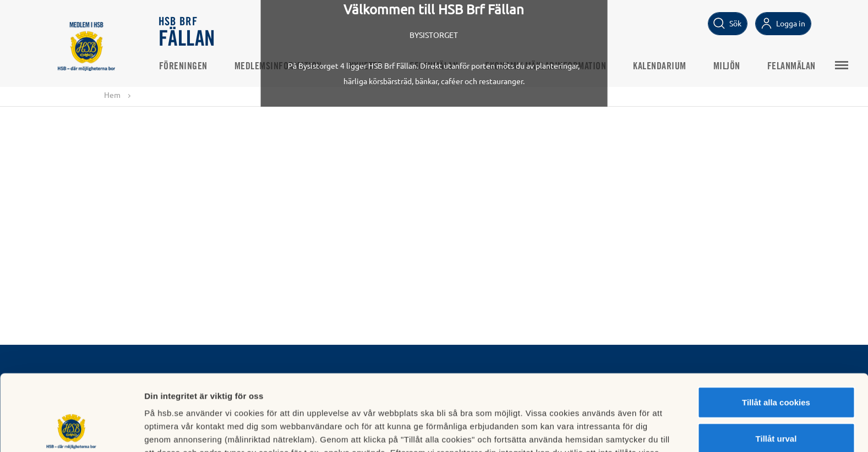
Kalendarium (660, 67)
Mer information (585, 430)
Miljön (727, 67)
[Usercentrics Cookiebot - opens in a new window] (71, 431)
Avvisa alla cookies (776, 403)
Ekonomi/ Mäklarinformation (545, 67)
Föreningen (183, 67)
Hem (112, 95)
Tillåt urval (776, 367)
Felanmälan (434, 67)
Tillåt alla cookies (776, 331)
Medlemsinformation (278, 67)
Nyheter (366, 67)
